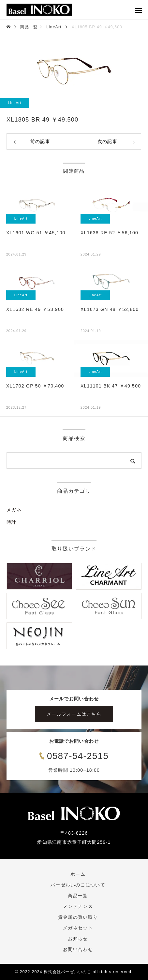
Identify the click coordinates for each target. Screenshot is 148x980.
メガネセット (78, 928)
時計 (12, 522)
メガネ (14, 510)
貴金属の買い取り (78, 917)
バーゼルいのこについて (78, 885)
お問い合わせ (78, 949)
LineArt (15, 103)
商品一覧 (78, 896)
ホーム (78, 874)
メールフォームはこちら (74, 714)
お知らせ (78, 939)
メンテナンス (78, 906)
